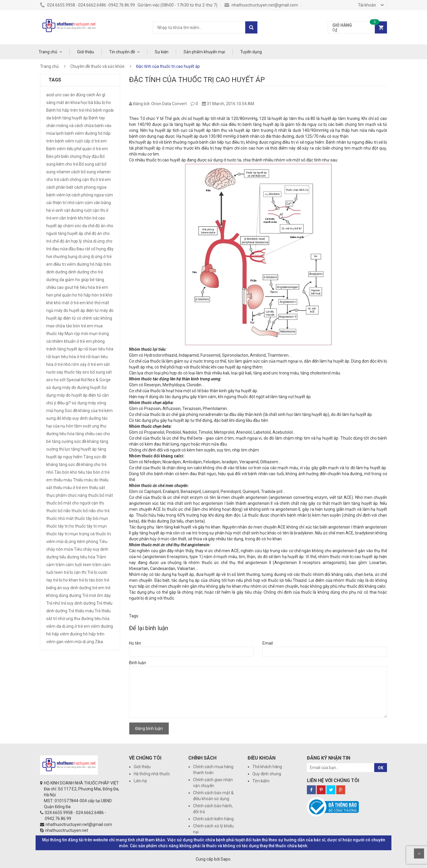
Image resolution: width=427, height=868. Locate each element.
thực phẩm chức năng (67, 495)
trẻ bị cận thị (75, 572)
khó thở (94, 303)
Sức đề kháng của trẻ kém (89, 411)
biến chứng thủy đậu (80, 156)
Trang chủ (48, 52)
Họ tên (135, 643)
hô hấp (84, 295)
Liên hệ (140, 781)
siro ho (52, 380)
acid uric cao (58, 95)
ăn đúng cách (83, 95)
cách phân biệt (60, 187)
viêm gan (55, 642)
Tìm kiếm (261, 781)
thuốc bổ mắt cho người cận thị (75, 503)
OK (381, 768)
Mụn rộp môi (76, 334)
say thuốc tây (69, 372)
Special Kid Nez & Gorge (89, 380)
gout (69, 287)
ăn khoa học (76, 103)
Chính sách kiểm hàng (213, 819)
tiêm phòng (87, 542)
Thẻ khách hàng (267, 767)
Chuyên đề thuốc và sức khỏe (97, 66)
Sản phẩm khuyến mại (204, 52)
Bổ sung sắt (90, 164)
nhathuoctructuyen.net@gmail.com (261, 5)
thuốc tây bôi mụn (91, 518)
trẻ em (98, 588)
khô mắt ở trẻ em (70, 303)
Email (268, 643)
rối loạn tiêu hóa (98, 349)
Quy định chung (267, 774)
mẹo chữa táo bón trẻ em (70, 326)
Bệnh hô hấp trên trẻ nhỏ (69, 110)
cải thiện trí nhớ (60, 203)
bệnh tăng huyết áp (70, 118)
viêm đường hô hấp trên (82, 634)
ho (75, 295)
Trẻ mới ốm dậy (97, 595)
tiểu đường (69, 557)
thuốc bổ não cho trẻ (90, 511)
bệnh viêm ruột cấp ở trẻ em (81, 141)
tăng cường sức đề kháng (75, 441)
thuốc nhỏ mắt (60, 518)
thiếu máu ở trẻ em (71, 488)
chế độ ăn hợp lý (67, 241)
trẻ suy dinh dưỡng (78, 603)
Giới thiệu (86, 52)
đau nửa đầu (64, 249)
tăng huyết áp (84, 449)
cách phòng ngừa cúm (92, 195)
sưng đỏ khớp (59, 418)
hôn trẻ (98, 295)
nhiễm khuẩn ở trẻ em (72, 341)
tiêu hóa (88, 557)
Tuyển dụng (251, 52)
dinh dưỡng (57, 272)
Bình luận (138, 663)
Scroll (419, 853)
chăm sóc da (75, 226)
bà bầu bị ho (100, 103)
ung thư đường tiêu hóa (88, 619)
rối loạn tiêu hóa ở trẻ (66, 357)
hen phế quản (59, 295)
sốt (63, 380)
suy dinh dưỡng (87, 418)
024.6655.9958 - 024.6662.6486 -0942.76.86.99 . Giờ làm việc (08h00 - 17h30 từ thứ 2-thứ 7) (129, 5)
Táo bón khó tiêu (70, 472)
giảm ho (73, 280)
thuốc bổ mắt (101, 495)
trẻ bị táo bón (91, 580)
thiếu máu (63, 480)
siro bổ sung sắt (97, 372)
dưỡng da (55, 280)
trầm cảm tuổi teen (73, 565)
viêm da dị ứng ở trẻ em (68, 626)
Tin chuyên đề (122, 52)
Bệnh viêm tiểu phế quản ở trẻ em (77, 149)
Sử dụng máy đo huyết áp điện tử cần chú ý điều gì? (78, 395)
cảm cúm (84, 203)
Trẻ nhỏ (53, 603)
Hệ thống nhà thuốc (152, 774)
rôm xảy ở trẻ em (87, 364)
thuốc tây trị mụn (91, 526)
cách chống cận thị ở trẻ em (85, 180)
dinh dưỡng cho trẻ (86, 272)
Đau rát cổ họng (91, 249)
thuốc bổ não (58, 511)
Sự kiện (162, 52)
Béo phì (53, 156)
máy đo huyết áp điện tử (77, 310)
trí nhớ (59, 619)
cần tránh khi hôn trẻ (78, 218)
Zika (99, 642)
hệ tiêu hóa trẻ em (91, 287)
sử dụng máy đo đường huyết (73, 387)
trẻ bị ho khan (66, 580)
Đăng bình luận (149, 728)
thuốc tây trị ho (60, 526)
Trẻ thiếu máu (81, 611)
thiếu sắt (97, 488)
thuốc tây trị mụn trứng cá (70, 534)
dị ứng (84, 257)
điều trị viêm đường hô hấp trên (82, 264)
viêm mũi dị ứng (79, 642)
